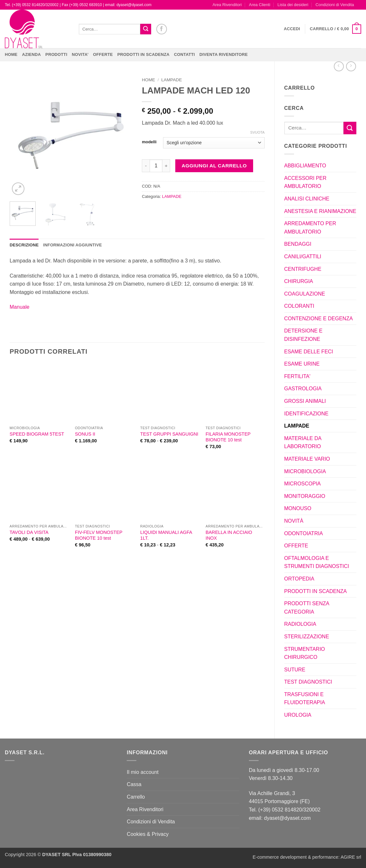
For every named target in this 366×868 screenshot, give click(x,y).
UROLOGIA (298, 715)
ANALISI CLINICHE (307, 199)
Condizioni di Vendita (335, 5)
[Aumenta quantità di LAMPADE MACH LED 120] (166, 166)
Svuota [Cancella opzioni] (257, 132)
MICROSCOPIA (303, 484)
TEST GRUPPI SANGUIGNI (169, 434)
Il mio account (143, 772)
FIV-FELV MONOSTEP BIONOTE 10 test (99, 535)
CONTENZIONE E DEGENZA (319, 319)
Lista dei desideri (293, 5)
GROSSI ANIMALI (305, 401)
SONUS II (85, 434)
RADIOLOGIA (300, 624)
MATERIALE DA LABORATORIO (303, 443)
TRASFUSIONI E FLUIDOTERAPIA (305, 699)
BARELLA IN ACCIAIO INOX (229, 535)
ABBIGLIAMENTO (305, 166)
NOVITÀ (294, 521)
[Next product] (339, 66)
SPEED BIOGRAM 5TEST (37, 434)
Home (11, 54)
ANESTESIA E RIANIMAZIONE (320, 211)
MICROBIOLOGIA (305, 471)
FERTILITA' (297, 376)
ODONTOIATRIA (304, 533)
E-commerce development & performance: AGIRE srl (307, 857)
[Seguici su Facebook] (162, 29)
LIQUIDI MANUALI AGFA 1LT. (166, 535)
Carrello (136, 797)
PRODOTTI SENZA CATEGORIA (307, 608)
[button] (292, 29)
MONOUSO (298, 508)
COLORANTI (299, 306)
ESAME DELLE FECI (309, 352)
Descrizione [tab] (24, 245)
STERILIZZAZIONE (307, 637)
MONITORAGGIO (305, 496)
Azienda (31, 54)
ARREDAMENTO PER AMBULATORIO (310, 228)
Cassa (134, 784)
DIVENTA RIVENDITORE (224, 54)
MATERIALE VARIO (307, 459)
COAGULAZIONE (305, 294)
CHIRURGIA (299, 281)
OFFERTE (103, 54)
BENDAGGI (298, 244)
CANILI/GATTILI (303, 257)
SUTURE (295, 670)
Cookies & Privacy (148, 834)
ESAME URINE (302, 364)
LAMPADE (297, 426)
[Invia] (146, 29)
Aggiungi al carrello (214, 166)
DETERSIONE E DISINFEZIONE (303, 335)
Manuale (19, 307)
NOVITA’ (80, 54)
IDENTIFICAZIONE (307, 414)
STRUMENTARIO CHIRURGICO (305, 653)
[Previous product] (351, 66)
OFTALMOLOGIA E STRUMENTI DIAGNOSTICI (317, 562)
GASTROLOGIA (303, 389)
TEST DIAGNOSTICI (308, 682)
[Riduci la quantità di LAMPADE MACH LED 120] (146, 166)
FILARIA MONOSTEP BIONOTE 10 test (228, 437)
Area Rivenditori (227, 5)
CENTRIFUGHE (303, 269)
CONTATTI (184, 54)
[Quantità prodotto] (156, 166)
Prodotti (56, 54)
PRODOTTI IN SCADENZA (143, 54)
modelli (149, 142)
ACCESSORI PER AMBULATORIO (306, 182)
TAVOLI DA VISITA (29, 532)
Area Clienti (260, 5)
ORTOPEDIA (299, 579)
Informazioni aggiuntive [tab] (72, 245)
